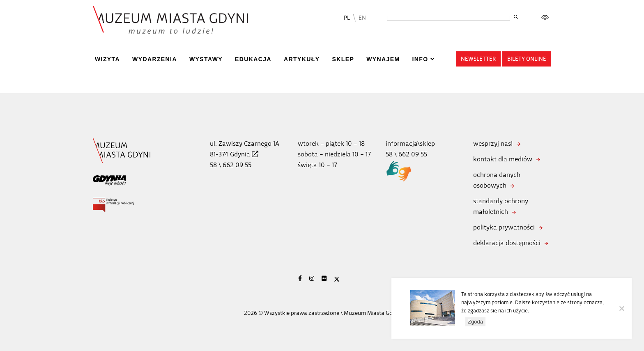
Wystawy (206, 59)
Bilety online (527, 59)
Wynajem (383, 59)
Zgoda (475, 322)
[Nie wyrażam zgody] (621, 308)
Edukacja (253, 59)
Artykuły (302, 59)
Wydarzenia (155, 59)
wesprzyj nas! (493, 143)
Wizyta (107, 59)
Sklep (343, 59)
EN (362, 18)
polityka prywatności (504, 227)
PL (347, 18)
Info (420, 59)
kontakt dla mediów (503, 159)
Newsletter (478, 59)
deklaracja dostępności (507, 243)
